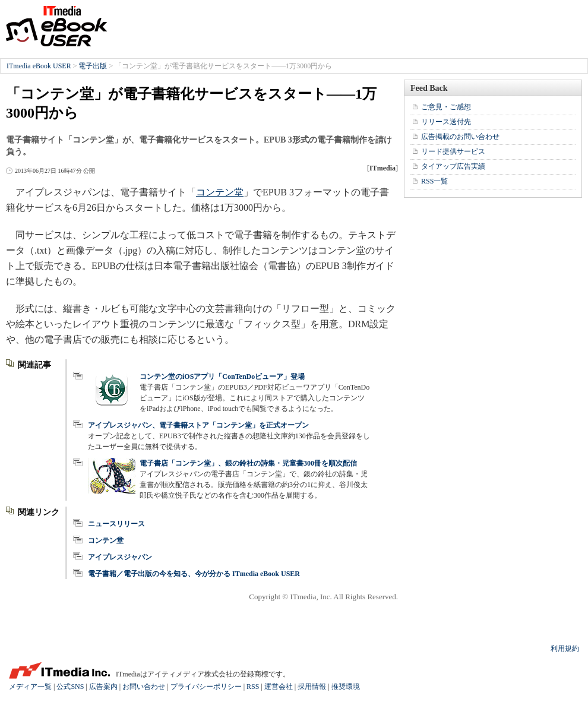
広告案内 (103, 687)
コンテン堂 (220, 192)
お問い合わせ (144, 687)
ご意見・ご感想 (446, 107)
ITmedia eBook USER (56, 26)
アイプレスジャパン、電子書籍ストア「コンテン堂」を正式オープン (198, 425)
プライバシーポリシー (206, 687)
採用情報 (312, 687)
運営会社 (279, 687)
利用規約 (565, 649)
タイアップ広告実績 (453, 166)
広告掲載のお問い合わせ (460, 137)
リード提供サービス (453, 151)
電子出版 (93, 66)
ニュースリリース (116, 524)
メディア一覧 (30, 687)
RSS (253, 687)
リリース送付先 (446, 122)
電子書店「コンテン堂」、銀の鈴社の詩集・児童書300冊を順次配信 (248, 463)
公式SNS (70, 687)
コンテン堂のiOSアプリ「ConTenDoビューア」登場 (222, 377)
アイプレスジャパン (120, 557)
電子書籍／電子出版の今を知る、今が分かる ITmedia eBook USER (194, 574)
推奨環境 (346, 687)
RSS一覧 (434, 181)
